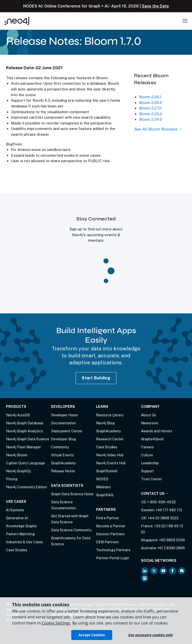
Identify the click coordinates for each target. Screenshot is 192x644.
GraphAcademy (63, 463)
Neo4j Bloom (17, 455)
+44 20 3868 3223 (163, 518)
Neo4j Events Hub (111, 463)
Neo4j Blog (105, 423)
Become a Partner (111, 526)
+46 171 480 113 (169, 510)
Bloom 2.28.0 (150, 103)
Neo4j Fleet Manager (23, 447)
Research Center (110, 439)
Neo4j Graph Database (25, 423)
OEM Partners (107, 542)
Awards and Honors (157, 431)
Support (147, 471)
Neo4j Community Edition (26, 487)
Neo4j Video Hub (110, 455)
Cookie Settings (56, 623)
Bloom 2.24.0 (150, 119)
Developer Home (64, 415)
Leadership (150, 463)
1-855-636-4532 (161, 502)
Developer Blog (63, 439)
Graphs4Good (152, 439)
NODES (102, 479)
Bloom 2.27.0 (150, 108)
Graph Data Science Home (72, 494)
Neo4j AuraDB (18, 415)
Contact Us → (155, 494)
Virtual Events (62, 455)
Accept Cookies (92, 635)
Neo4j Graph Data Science (28, 439)
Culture (147, 455)
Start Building (96, 378)
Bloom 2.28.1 (150, 97)
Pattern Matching (20, 534)
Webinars (103, 487)
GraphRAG (105, 495)
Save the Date (155, 6)
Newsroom (150, 423)
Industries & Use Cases (24, 542)
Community (60, 447)
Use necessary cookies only (150, 635)
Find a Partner (107, 518)
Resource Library (110, 415)
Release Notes (63, 471)
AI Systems (15, 510)
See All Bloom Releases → (158, 129)
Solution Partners (110, 534)
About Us (148, 415)
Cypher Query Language (25, 463)
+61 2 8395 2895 (171, 548)
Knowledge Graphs (21, 526)
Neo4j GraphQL (19, 471)
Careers (147, 447)
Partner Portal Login (113, 558)
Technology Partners (113, 550)
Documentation (63, 423)
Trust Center (151, 479)
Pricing (12, 479)
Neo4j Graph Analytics (24, 431)
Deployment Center (67, 431)
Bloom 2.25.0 (150, 114)
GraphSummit (107, 471)
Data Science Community (71, 530)
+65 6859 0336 (172, 540)
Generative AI (17, 518)
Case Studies (17, 550)
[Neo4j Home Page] (17, 21)
